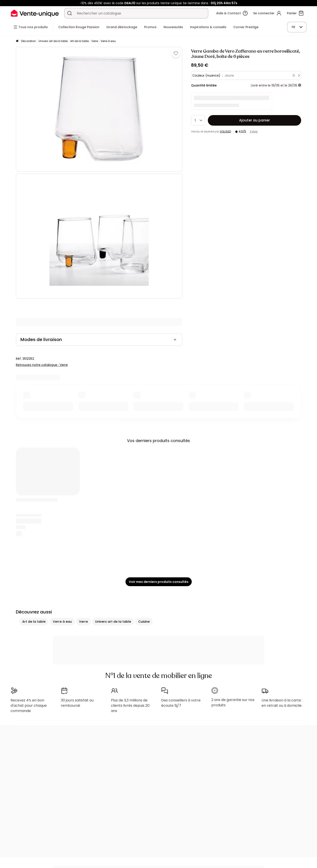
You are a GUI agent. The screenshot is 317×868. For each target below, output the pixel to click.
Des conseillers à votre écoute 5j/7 (181, 703)
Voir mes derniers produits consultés (159, 582)
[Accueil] (17, 41)
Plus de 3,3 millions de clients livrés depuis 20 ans (130, 706)
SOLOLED (225, 131)
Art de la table (79, 41)
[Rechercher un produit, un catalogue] (70, 13)
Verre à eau (108, 41)
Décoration (29, 41)
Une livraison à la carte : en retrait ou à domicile (282, 703)
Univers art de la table (53, 41)
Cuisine (144, 622)
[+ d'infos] (300, 85)
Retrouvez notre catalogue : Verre (42, 365)
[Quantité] (198, 120)
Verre (95, 41)
